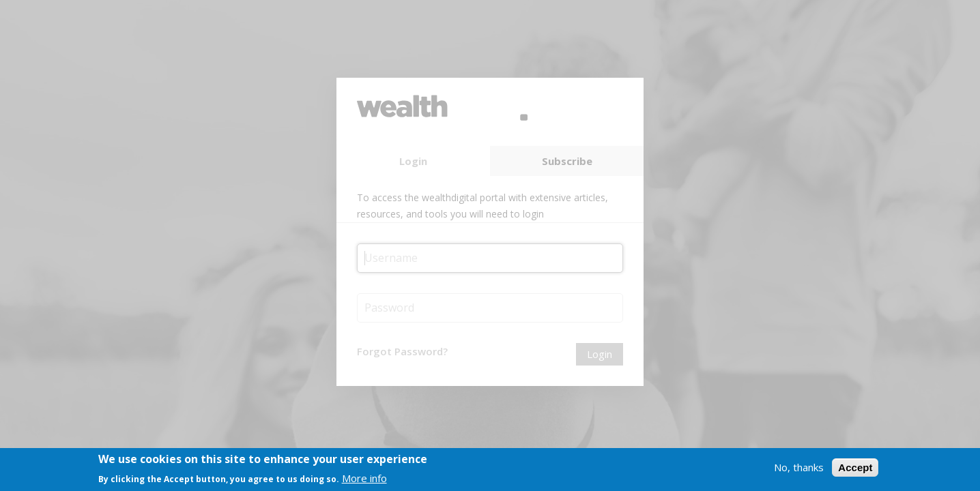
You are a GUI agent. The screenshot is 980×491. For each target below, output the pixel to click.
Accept (855, 470)
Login (413, 161)
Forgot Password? (402, 351)
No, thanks (799, 470)
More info (364, 481)
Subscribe (567, 161)
